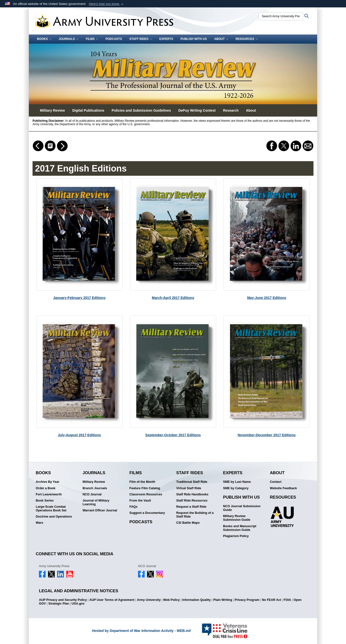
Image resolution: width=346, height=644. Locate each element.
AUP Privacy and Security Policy (63, 600)
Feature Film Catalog (145, 488)
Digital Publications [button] (88, 110)
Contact (276, 482)
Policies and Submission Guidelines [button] (141, 110)
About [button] (251, 110)
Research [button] (231, 110)
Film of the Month (142, 482)
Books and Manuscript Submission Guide (240, 528)
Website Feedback (283, 488)
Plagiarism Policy (236, 536)
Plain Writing (223, 600)
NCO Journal (92, 494)
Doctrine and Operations (54, 517)
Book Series (45, 501)
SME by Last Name (237, 482)
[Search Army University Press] (281, 16)
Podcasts (114, 39)
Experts (166, 39)
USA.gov (78, 604)
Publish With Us (194, 39)
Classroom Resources (146, 494)
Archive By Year (48, 482)
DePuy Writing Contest (197, 110)
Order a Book (46, 488)
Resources (247, 39)
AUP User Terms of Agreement (112, 600)
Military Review (94, 482)
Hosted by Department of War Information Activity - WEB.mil (141, 631)
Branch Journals (95, 488)
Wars (39, 523)
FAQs (133, 507)
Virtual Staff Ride (189, 488)
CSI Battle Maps (188, 523)
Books (44, 39)
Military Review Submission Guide (237, 518)
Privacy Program (247, 600)
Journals (69, 39)
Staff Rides (141, 39)
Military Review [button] (52, 110)
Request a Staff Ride (191, 507)
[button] (107, 4)
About (221, 39)
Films (92, 39)
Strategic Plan (59, 604)
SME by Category (236, 488)
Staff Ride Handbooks (192, 494)
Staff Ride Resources (192, 501)
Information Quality (197, 600)
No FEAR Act (272, 600)
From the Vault (140, 501)
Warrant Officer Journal (100, 510)
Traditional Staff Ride (192, 482)
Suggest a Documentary (147, 513)
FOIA (287, 600)
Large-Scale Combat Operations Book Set (51, 509)
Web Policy (171, 600)
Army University (149, 600)
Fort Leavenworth (49, 494)
